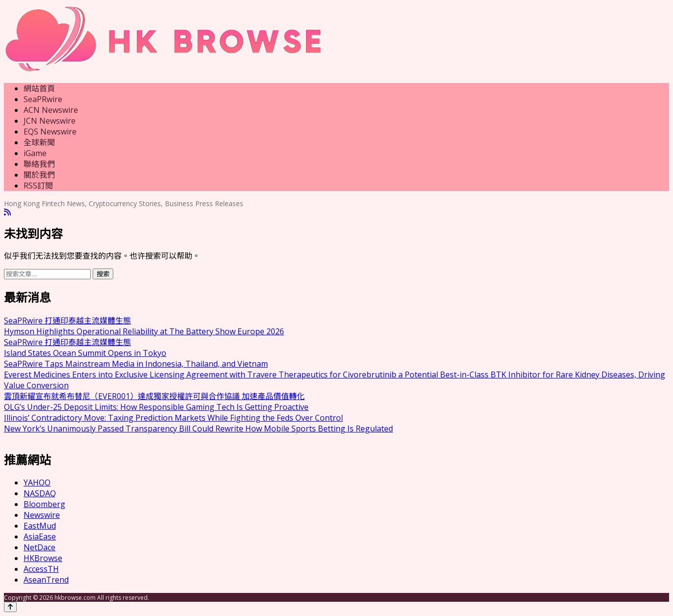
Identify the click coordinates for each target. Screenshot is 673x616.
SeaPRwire (43, 99)
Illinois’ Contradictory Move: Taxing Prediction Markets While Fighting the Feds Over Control (173, 418)
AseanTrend (46, 580)
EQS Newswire (50, 132)
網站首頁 (39, 88)
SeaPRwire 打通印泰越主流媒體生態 (67, 321)
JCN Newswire (50, 121)
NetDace (39, 547)
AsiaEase (40, 536)
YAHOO (37, 482)
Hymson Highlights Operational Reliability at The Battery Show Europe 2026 (144, 331)
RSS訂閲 (38, 186)
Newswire (42, 515)
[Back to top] (10, 607)
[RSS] (7, 212)
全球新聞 (39, 142)
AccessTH (41, 569)
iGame (35, 153)
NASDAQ (40, 493)
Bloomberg (44, 504)
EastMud (40, 526)
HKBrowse (43, 558)
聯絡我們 (39, 164)
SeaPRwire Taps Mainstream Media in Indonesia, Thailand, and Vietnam (136, 364)
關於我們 (39, 175)
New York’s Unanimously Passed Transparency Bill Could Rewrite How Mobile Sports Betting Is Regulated (198, 429)
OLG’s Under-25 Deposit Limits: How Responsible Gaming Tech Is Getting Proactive (156, 407)
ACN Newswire (51, 110)
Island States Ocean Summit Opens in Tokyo (85, 353)
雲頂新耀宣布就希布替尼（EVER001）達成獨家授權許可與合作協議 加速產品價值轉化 (154, 396)
